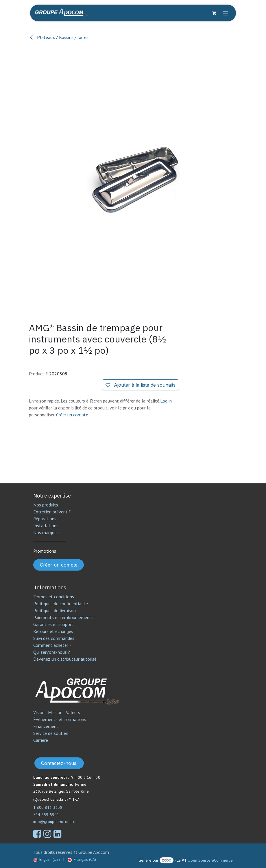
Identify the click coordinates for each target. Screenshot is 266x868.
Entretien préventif (52, 512)
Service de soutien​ (51, 733)
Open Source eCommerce (210, 860)
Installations (46, 526)
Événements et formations (60, 719)
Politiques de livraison (55, 610)
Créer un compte (59, 565)
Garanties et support (53, 624)
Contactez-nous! (59, 763)
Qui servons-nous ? (52, 652)
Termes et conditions (54, 597)
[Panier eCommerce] (214, 13)
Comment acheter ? (52, 645)
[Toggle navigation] (226, 13)
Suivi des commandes (54, 638)
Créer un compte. (73, 415)
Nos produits (46, 505)
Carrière (41, 740)
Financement (46, 726)
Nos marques (46, 532)
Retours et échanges (53, 631)
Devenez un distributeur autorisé (65, 659)
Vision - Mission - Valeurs (57, 712)
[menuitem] (47, 859)
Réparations (45, 519)
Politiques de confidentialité (61, 603)
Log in (166, 401)
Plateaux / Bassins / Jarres (59, 37)
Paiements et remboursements (63, 617)
